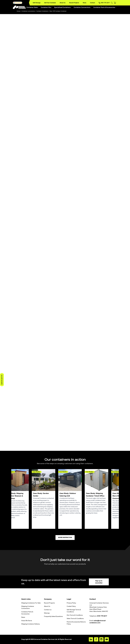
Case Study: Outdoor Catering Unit (68, 495)
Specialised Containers (63, 7)
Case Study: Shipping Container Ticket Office (95, 495)
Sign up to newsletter (99, 582)
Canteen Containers (42, 11)
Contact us (48, 610)
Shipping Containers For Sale (31, 603)
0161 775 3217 (104, 3)
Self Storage (37, 3)
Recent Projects (74, 3)
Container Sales (33, 7)
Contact (93, 3)
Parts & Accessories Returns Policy (76, 623)
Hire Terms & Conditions (75, 615)
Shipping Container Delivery (31, 624)
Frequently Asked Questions (53, 616)
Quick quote (2, 380)
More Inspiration (65, 538)
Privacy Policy (71, 603)
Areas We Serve (27, 621)
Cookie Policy (71, 606)
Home (18, 11)
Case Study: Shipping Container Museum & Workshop (15, 496)
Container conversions (28, 11)
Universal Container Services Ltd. (46, 639)
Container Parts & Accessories (105, 7)
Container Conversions (83, 7)
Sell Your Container (50, 3)
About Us (63, 3)
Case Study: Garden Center (41, 495)
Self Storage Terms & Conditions (74, 611)
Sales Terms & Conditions (75, 619)
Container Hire (47, 7)
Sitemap (47, 613)
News (85, 3)
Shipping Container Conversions (28, 607)
